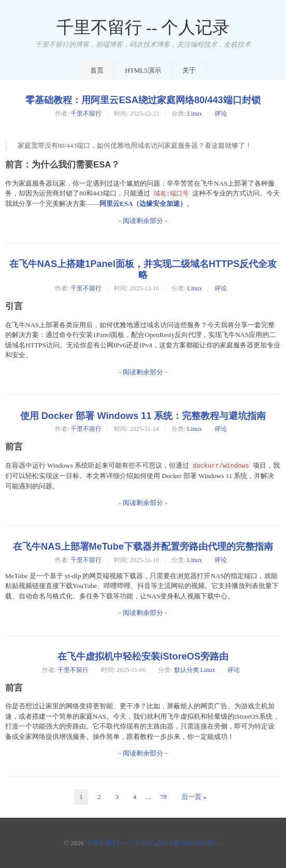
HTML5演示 (143, 70)
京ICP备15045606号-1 (188, 843)
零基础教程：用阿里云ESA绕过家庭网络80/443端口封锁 (143, 100)
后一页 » (194, 797)
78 (163, 797)
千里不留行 (86, 114)
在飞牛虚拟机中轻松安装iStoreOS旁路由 (143, 656)
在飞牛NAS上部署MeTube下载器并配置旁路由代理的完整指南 (143, 547)
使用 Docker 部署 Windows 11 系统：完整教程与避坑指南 (143, 416)
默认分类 (187, 670)
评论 (221, 114)
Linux (195, 114)
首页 (97, 70)
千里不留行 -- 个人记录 (143, 27)
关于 (189, 70)
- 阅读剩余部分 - (143, 221)
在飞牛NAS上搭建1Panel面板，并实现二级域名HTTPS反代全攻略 (143, 269)
